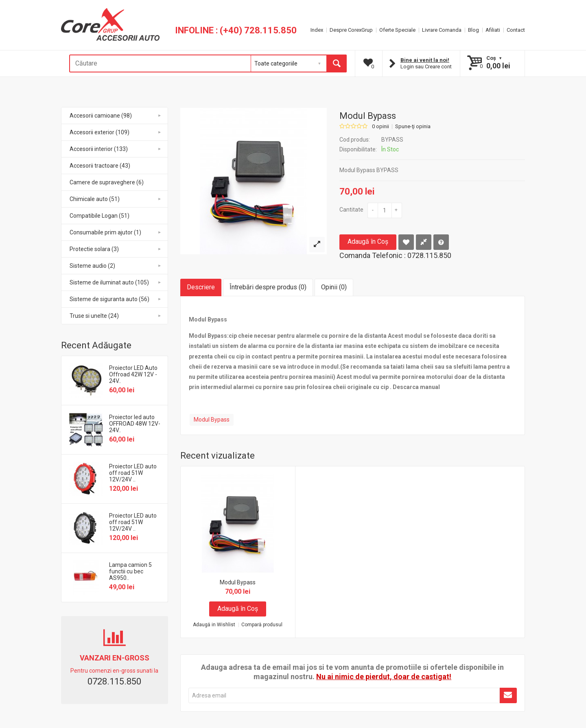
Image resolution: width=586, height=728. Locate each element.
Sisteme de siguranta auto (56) (116, 299)
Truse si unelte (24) (116, 316)
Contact (516, 30)
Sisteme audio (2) (116, 266)
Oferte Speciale (397, 30)
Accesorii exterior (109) (116, 132)
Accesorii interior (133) (116, 149)
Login (407, 67)
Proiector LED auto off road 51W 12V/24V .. (133, 473)
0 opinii (380, 127)
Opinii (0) (334, 287)
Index (317, 30)
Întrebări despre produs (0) (268, 287)
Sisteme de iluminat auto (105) (116, 282)
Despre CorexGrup (351, 30)
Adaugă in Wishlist (214, 625)
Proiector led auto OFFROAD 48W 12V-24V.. (135, 424)
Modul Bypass (212, 420)
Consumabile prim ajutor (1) (116, 232)
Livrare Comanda (442, 30)
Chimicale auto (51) (116, 199)
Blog (473, 30)
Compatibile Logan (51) (99, 216)
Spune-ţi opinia (413, 127)
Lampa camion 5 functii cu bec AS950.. (130, 571)
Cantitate (351, 210)
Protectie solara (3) (116, 249)
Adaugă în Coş (368, 242)
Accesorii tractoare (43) (100, 166)
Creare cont (438, 67)
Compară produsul (262, 625)
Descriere (201, 287)
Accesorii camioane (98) (116, 116)
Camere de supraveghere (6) (107, 182)
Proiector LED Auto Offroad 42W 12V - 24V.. (133, 374)
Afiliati (493, 30)
